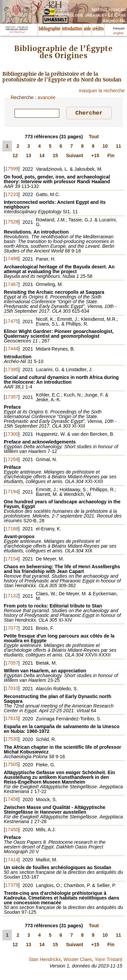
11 (119, 147)
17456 (12, 800)
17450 (12, 831)
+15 (95, 157)
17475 (12, 322)
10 (105, 147)
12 (15, 157)
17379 (12, 886)
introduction (72, 29)
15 (55, 157)
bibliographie (49, 29)
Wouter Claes (78, 960)
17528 (12, 223)
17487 (12, 285)
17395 (12, 371)
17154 (12, 560)
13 (28, 157)
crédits (98, 29)
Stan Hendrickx (45, 960)
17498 (12, 260)
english (118, 33)
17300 (12, 435)
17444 (12, 350)
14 (42, 157)
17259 (12, 460)
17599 (12, 170)
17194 (12, 493)
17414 (12, 861)
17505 (12, 765)
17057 (12, 664)
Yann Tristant (109, 960)
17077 (12, 629)
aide (87, 29)
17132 (12, 597)
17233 (12, 195)
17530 (12, 740)
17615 (12, 719)
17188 (12, 530)
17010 (12, 689)
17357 (12, 398)
